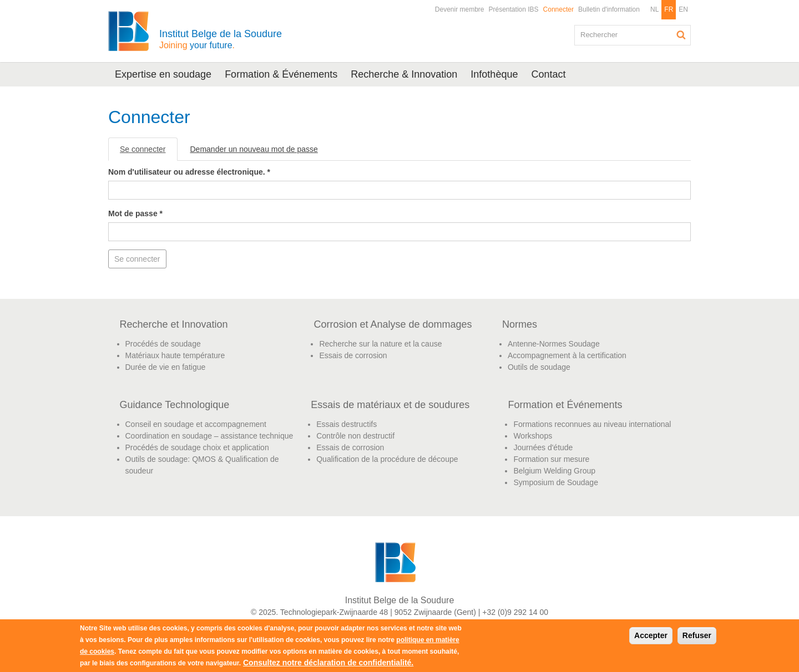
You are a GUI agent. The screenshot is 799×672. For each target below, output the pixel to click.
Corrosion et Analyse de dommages (393, 324)
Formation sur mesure (551, 459)
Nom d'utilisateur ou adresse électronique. (189, 172)
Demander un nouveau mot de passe (254, 149)
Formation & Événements (281, 74)
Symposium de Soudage (556, 482)
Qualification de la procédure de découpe (387, 459)
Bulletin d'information (609, 9)
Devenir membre (460, 9)
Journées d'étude (543, 447)
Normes (520, 324)
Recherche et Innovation (174, 324)
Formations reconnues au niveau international (592, 424)
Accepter (651, 635)
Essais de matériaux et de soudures (390, 405)
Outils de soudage (539, 367)
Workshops (533, 436)
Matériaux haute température (175, 355)
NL (654, 9)
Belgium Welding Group (554, 471)
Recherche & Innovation (404, 74)
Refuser (697, 635)
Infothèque (494, 74)
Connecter (558, 9)
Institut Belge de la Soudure (221, 39)
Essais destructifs (347, 424)
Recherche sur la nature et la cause (380, 344)
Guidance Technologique (175, 405)
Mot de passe (135, 213)
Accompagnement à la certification (567, 355)
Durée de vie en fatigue (166, 367)
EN (683, 9)
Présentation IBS (514, 9)
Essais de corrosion (353, 355)
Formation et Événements (565, 405)
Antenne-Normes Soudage (554, 344)
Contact (548, 74)
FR (669, 9)
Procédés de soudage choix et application (197, 447)
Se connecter (149, 152)
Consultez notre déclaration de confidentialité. (328, 663)
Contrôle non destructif (355, 436)
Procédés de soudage (163, 344)
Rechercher (681, 35)
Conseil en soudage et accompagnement (196, 424)
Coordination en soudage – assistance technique (209, 436)
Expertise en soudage (163, 74)
